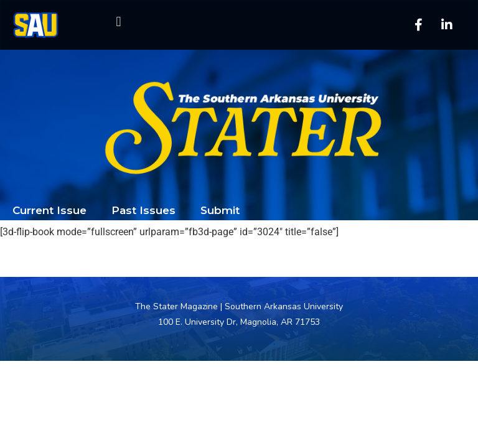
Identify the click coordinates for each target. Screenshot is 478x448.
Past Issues (143, 210)
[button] (119, 22)
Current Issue (49, 210)
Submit (220, 210)
